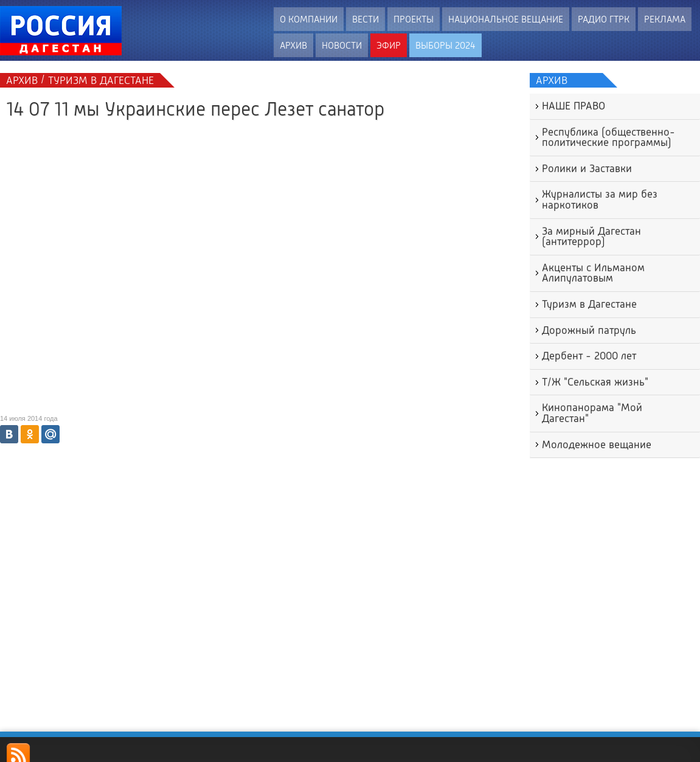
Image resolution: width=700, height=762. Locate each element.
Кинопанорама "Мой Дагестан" (592, 413)
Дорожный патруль (589, 330)
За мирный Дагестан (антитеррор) (591, 237)
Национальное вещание (506, 19)
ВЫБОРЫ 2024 (445, 45)
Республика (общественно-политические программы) (608, 137)
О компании (309, 19)
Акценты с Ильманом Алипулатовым (593, 273)
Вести (366, 19)
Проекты (414, 19)
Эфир (389, 45)
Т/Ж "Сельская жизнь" (595, 382)
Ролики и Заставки (587, 168)
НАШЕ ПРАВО (574, 106)
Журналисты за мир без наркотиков (600, 199)
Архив (293, 45)
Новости (342, 45)
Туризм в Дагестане (589, 304)
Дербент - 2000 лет (589, 356)
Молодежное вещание (597, 445)
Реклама (665, 19)
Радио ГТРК (604, 19)
